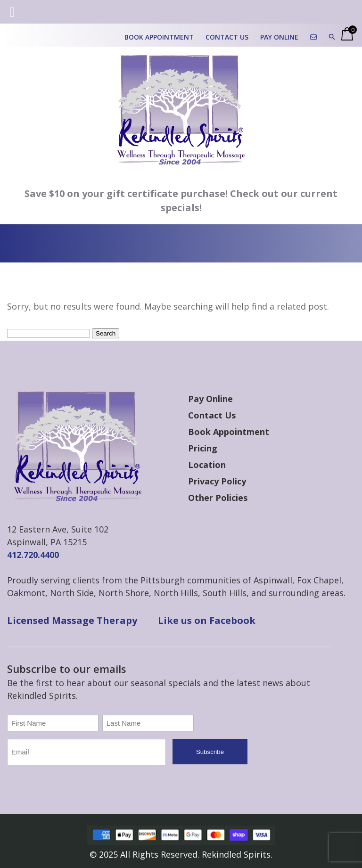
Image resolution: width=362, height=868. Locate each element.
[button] (332, 37)
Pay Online (279, 37)
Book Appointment (159, 37)
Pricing (203, 448)
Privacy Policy (217, 481)
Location (207, 465)
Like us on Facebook (207, 620)
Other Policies (218, 498)
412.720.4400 (33, 555)
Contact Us (227, 37)
